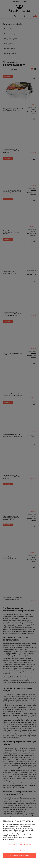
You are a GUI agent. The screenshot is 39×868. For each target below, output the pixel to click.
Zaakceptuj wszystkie (20, 856)
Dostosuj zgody (20, 850)
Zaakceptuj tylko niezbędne (19, 845)
